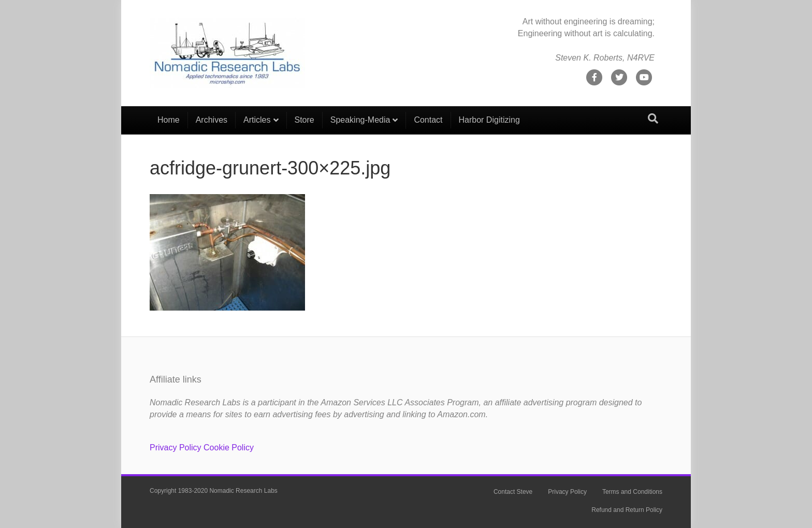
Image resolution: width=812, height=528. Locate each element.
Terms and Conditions (632, 492)
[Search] (653, 119)
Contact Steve (513, 492)
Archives (212, 120)
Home (169, 120)
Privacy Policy (176, 448)
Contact (428, 120)
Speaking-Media (360, 120)
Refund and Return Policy (627, 510)
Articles (257, 120)
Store (304, 120)
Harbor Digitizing (489, 120)
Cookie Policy (229, 448)
